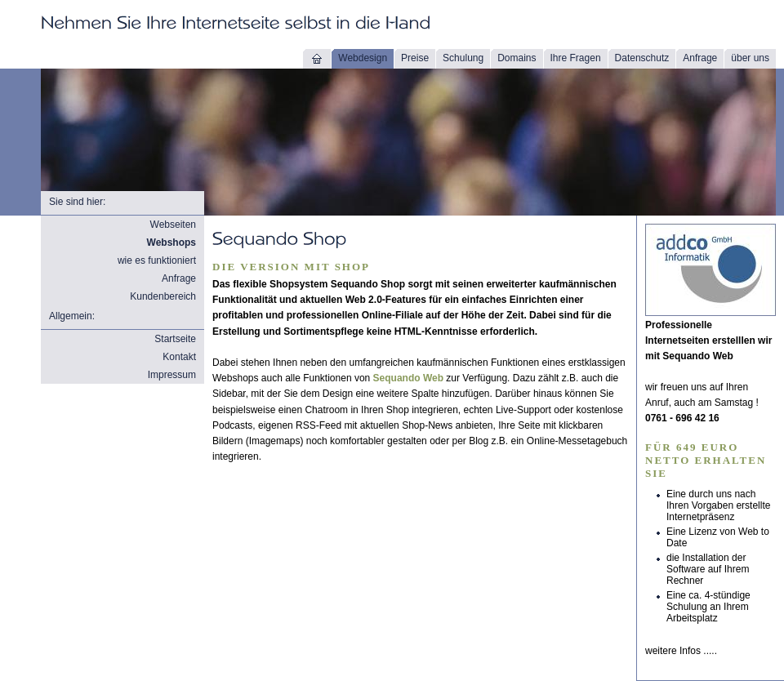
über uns (750, 58)
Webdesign (363, 58)
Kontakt (179, 357)
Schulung (463, 58)
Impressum (172, 375)
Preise (415, 58)
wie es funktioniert (157, 260)
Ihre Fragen (576, 58)
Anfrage (700, 58)
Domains (517, 58)
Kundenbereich (163, 296)
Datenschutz (642, 58)
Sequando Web (408, 378)
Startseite (175, 339)
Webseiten (173, 225)
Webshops (171, 243)
